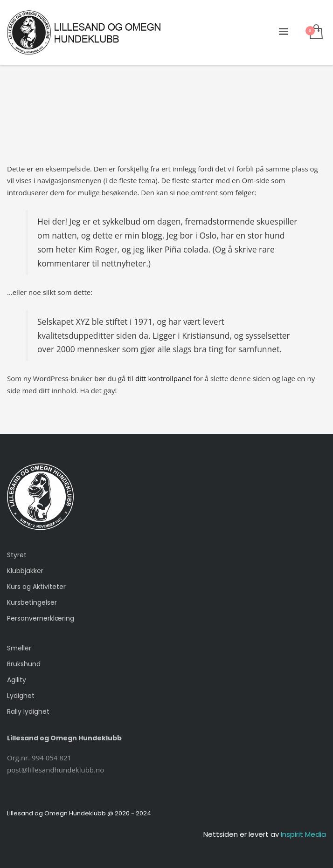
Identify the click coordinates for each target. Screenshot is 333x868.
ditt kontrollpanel (163, 378)
